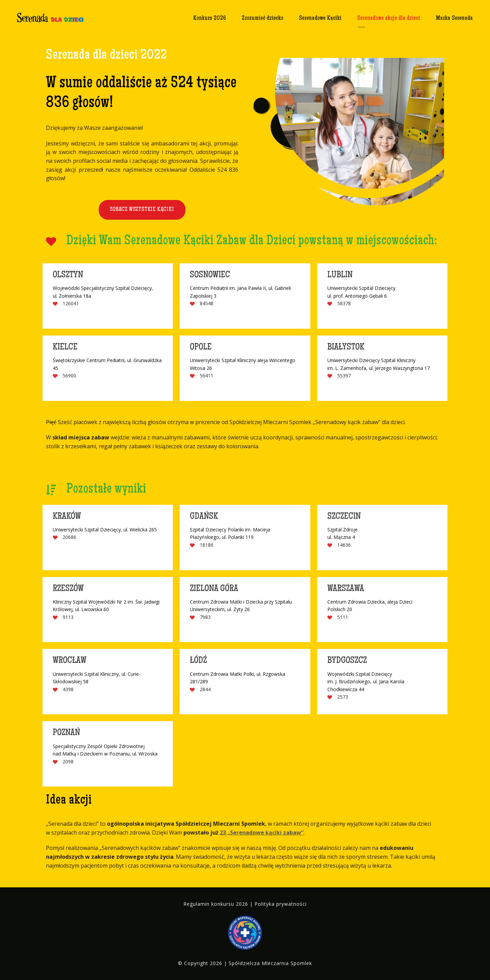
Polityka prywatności (281, 904)
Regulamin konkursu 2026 (216, 904)
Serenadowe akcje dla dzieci (389, 18)
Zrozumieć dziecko (263, 18)
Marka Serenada (454, 18)
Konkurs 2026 (210, 18)
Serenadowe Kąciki (320, 18)
